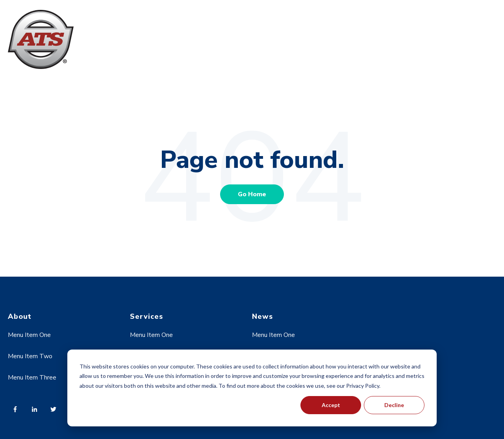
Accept (331, 405)
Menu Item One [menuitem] (29, 335)
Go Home (252, 194)
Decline (394, 405)
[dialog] (252, 388)
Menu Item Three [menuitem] (32, 378)
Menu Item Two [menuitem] (30, 356)
